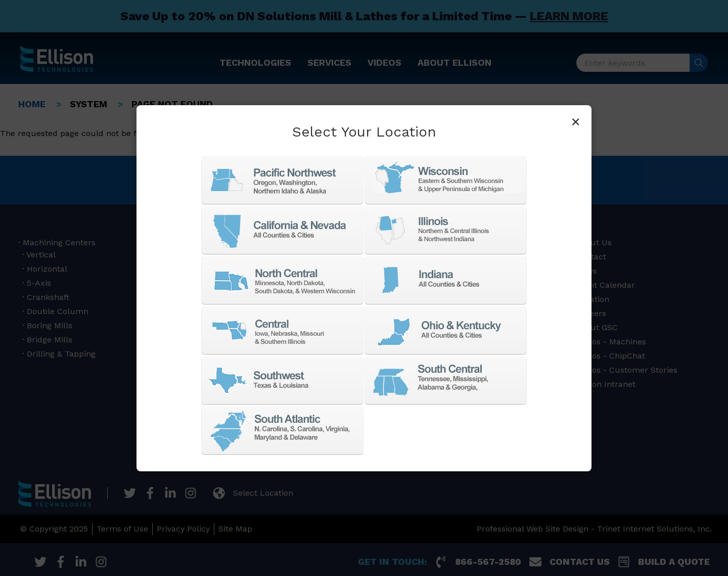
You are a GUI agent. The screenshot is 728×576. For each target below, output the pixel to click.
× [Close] (576, 121)
